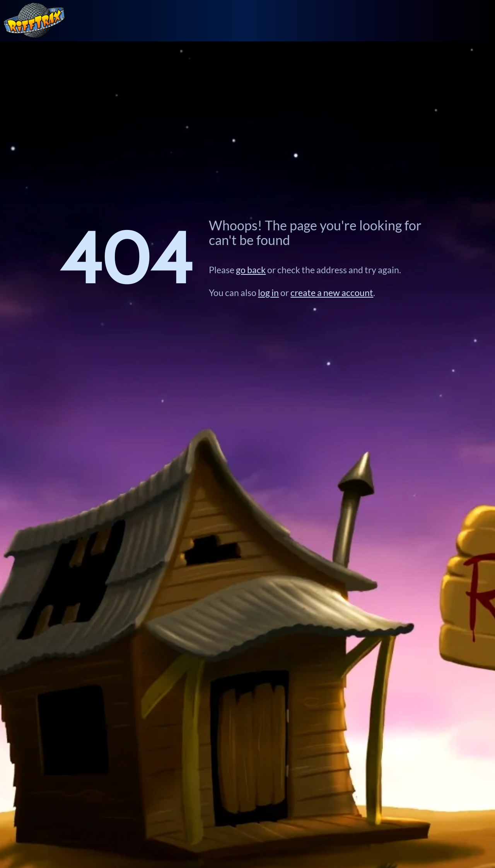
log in (268, 293)
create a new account (332, 293)
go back (251, 270)
